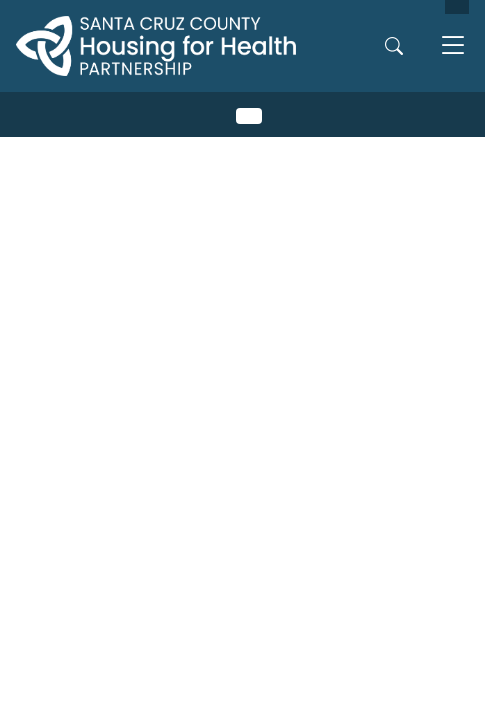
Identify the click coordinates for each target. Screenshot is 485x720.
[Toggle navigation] (453, 46)
